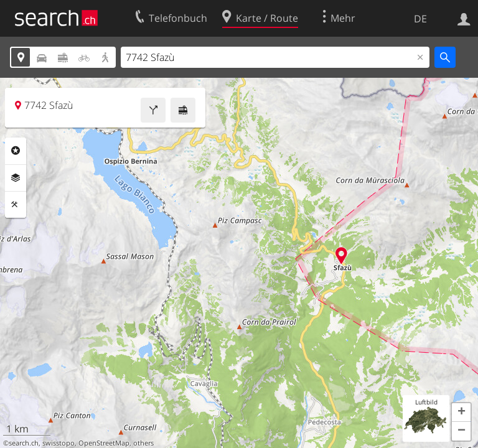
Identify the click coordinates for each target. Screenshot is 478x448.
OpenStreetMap (104, 443)
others (143, 443)
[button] (461, 413)
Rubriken (16, 151)
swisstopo (59, 443)
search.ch (24, 443)
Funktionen (16, 205)
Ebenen (16, 178)
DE (420, 19)
